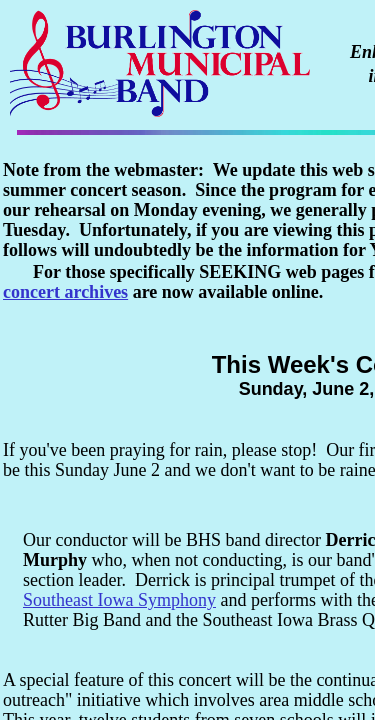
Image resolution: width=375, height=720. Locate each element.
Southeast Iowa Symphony (119, 600)
